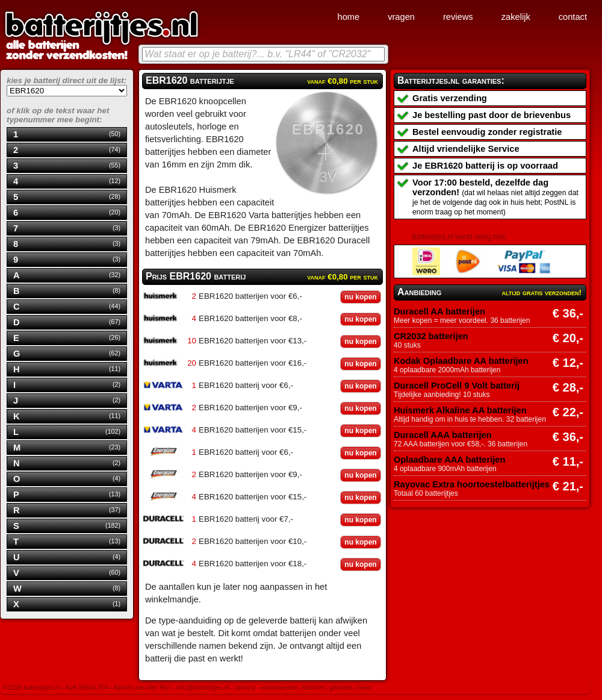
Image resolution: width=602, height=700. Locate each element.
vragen (401, 17)
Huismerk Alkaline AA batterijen (460, 410)
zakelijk (516, 17)
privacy (245, 687)
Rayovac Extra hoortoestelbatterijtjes (472, 484)
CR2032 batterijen (431, 336)
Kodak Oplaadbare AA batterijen (461, 361)
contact (573, 17)
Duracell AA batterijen (439, 311)
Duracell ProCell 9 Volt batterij (457, 386)
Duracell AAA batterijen (443, 435)
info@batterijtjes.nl (203, 687)
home (348, 17)
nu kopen (360, 297)
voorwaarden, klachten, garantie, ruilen (317, 687)
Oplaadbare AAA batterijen (449, 460)
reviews (458, 17)
